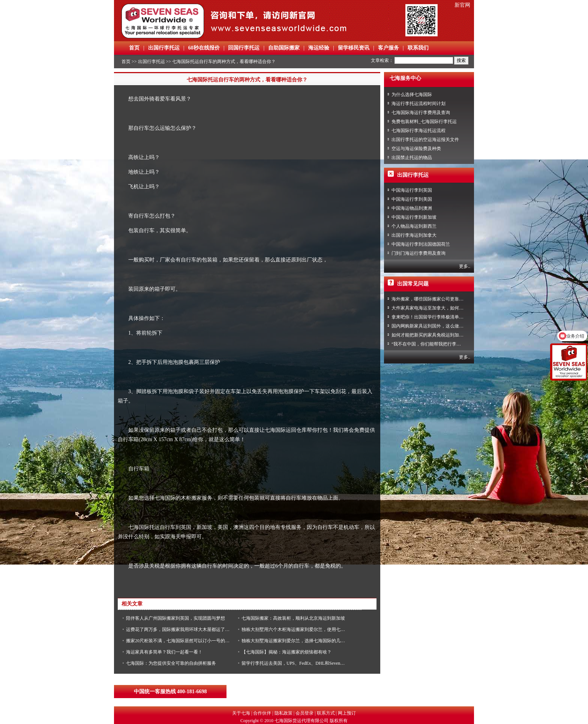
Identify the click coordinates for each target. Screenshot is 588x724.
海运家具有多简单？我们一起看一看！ (164, 652)
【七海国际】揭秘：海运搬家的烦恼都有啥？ (286, 652)
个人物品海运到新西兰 (414, 226)
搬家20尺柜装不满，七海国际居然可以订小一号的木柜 (180, 641)
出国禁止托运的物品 (412, 158)
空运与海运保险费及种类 (416, 149)
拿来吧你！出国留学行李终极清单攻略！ (432, 317)
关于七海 (241, 713)
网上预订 (347, 713)
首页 (134, 48)
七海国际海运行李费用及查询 (421, 113)
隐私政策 (283, 713)
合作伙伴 (262, 713)
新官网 (462, 5)
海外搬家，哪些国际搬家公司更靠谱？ (430, 299)
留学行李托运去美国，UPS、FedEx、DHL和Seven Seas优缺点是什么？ (311, 663)
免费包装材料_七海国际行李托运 (424, 122)
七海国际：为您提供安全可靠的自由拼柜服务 (171, 663)
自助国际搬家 (284, 48)
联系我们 (418, 48)
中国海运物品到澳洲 (412, 208)
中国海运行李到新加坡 (414, 217)
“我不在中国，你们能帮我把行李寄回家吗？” (436, 344)
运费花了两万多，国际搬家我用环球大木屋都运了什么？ (182, 629)
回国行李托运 (244, 48)
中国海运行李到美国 (412, 199)
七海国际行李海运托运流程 (418, 131)
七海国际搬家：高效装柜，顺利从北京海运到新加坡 (293, 618)
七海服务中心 (405, 78)
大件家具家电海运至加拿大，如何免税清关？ (436, 308)
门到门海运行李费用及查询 (418, 253)
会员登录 (304, 713)
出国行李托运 (164, 48)
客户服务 (388, 48)
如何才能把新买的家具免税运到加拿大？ (432, 335)
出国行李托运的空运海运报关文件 (425, 140)
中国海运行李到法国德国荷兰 (421, 244)
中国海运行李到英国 (412, 190)
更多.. (465, 266)
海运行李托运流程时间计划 (418, 104)
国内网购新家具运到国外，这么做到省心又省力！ (441, 326)
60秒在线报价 (204, 48)
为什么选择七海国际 (412, 95)
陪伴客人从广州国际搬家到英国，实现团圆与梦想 (175, 618)
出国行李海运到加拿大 (414, 235)
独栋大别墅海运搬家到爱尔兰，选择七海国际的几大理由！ (300, 641)
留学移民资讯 (354, 48)
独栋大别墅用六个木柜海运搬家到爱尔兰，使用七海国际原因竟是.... (309, 629)
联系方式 (326, 713)
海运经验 (319, 48)
